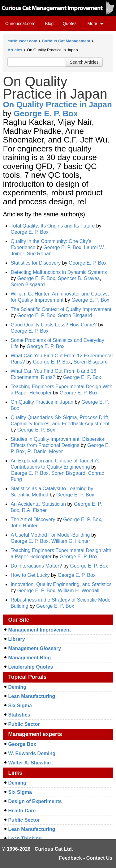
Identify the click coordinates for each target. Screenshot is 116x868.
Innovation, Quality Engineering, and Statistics (61, 584)
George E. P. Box (46, 113)
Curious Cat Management (66, 41)
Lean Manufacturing (32, 696)
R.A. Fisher (34, 510)
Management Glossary (34, 648)
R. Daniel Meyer (45, 451)
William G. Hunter (71, 541)
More (96, 23)
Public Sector (24, 724)
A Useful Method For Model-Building (51, 535)
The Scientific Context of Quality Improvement (61, 309)
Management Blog (29, 658)
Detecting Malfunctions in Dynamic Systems (59, 272)
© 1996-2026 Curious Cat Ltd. (38, 849)
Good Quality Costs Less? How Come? (54, 325)
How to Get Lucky (30, 575)
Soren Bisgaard (28, 285)
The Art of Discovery (33, 519)
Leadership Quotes (30, 667)
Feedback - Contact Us (86, 858)
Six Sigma (20, 706)
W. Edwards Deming (32, 753)
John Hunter (24, 526)
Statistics (19, 715)
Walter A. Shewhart (30, 763)
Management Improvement (39, 630)
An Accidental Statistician (38, 504)
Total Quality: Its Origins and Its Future (53, 226)
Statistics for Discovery (36, 263)
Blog (49, 23)
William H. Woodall (79, 591)
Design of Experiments (35, 801)
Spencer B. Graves (79, 278)
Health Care (22, 811)
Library (16, 639)
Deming (17, 687)
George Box (22, 744)
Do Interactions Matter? (36, 566)
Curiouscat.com (20, 23)
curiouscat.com (22, 41)
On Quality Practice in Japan (57, 104)
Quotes (69, 23)
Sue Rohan (39, 254)
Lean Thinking (25, 838)
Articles (15, 50)
